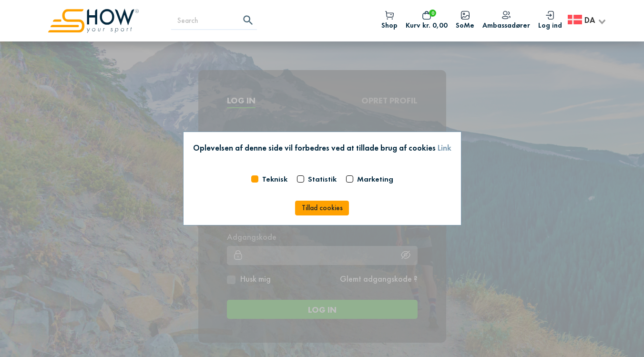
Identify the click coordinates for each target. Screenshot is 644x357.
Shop (389, 20)
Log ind (550, 20)
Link (445, 148)
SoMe (465, 20)
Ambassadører (506, 20)
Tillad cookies (322, 208)
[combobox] (587, 21)
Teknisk (275, 179)
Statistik (322, 179)
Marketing (375, 179)
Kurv (427, 20)
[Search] (214, 21)
